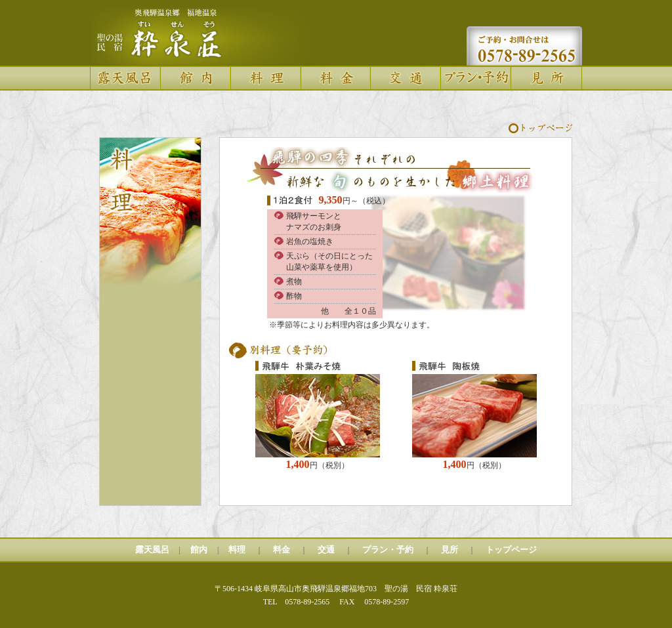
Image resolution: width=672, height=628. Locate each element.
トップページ (511, 550)
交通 (326, 550)
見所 (450, 550)
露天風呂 (152, 550)
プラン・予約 (388, 550)
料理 (237, 550)
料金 (282, 550)
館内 (199, 550)
